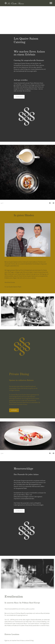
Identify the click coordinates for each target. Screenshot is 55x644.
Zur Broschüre (19, 97)
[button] (53, 203)
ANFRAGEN (14, 410)
